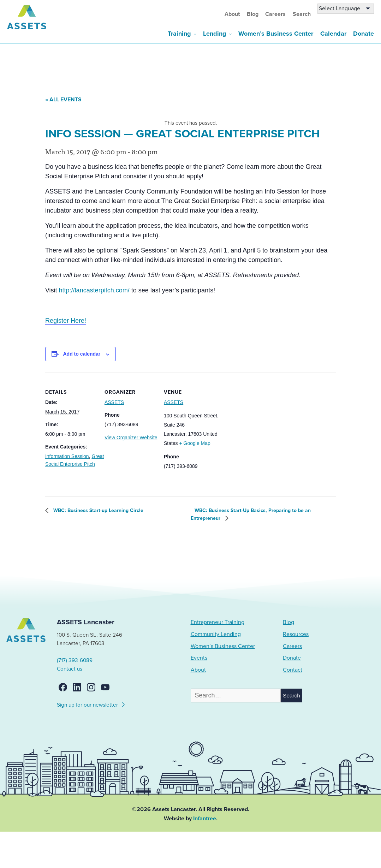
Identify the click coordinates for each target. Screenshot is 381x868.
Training (179, 34)
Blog (253, 14)
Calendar (333, 34)
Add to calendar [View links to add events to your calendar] (82, 354)
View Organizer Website (131, 438)
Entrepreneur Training (218, 622)
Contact (293, 670)
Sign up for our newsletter (91, 704)
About (232, 14)
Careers (275, 14)
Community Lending (216, 634)
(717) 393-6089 (75, 660)
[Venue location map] (260, 421)
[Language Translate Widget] (346, 9)
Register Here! (66, 321)
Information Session (67, 456)
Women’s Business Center (276, 34)
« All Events (63, 100)
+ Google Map (195, 443)
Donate (364, 34)
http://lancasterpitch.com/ (94, 290)
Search (302, 14)
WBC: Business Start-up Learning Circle (98, 510)
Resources (296, 634)
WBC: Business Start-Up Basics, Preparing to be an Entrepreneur (251, 514)
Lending (215, 34)
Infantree (205, 819)
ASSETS (114, 402)
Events (199, 658)
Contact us (70, 669)
